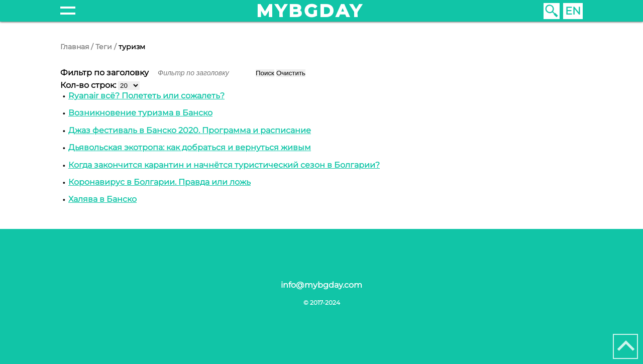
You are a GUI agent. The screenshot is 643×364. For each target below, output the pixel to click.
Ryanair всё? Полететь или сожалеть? (146, 96)
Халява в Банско (102, 199)
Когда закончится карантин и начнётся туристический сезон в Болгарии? (224, 165)
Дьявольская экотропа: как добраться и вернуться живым (190, 147)
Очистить (291, 73)
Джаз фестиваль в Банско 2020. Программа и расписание (190, 130)
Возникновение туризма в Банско (140, 113)
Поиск (265, 73)
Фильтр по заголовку (105, 73)
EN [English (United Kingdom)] (573, 11)
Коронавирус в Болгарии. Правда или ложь (159, 182)
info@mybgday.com (321, 285)
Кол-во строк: (89, 85)
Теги (104, 47)
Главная (75, 47)
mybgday (310, 11)
